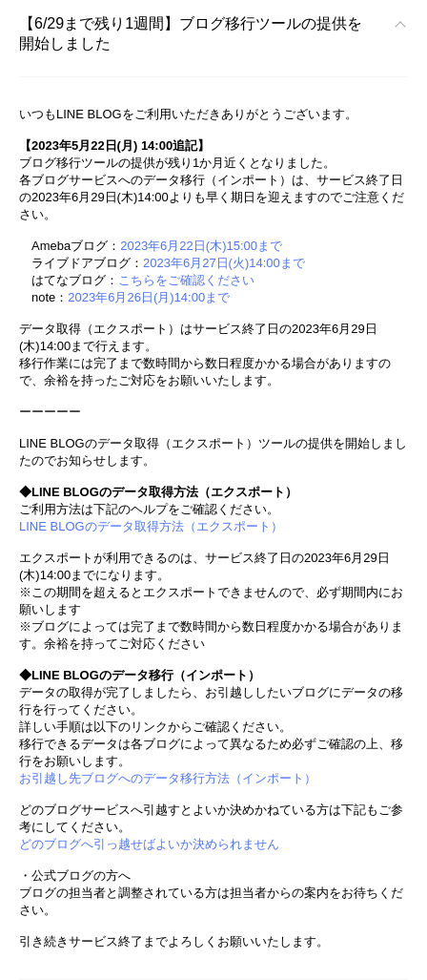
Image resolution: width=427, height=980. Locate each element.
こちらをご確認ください (186, 280)
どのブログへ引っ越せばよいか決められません (149, 844)
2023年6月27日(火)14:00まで (224, 263)
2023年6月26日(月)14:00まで (149, 297)
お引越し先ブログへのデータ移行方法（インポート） (168, 778)
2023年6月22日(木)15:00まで (201, 246)
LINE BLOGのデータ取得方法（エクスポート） (151, 526)
